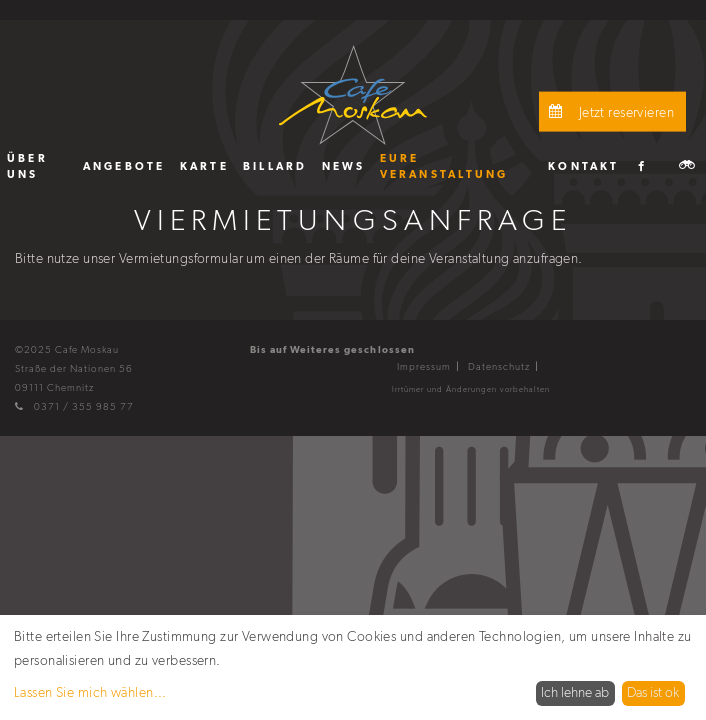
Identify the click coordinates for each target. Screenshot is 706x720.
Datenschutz (499, 366)
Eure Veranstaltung (444, 166)
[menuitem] (38, 166)
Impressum (424, 366)
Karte (204, 166)
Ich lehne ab (575, 692)
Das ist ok (653, 692)
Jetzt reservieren (609, 111)
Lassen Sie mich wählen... (90, 692)
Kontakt (584, 166)
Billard (275, 166)
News (344, 166)
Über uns (27, 166)
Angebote (124, 166)
